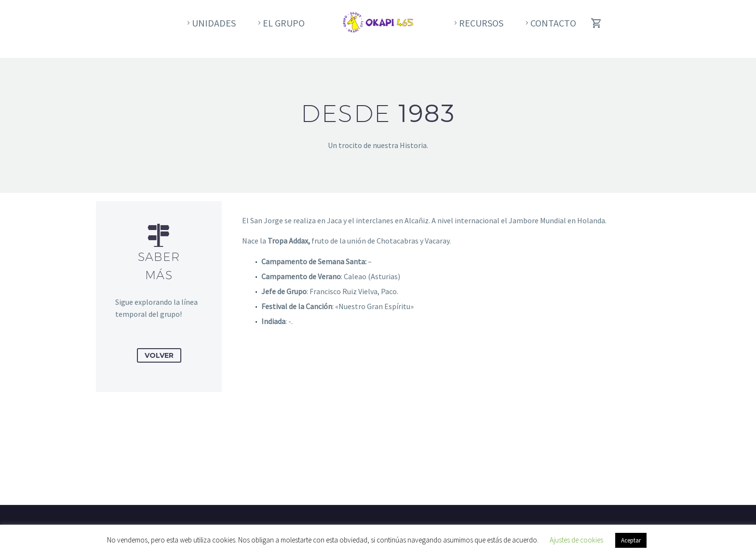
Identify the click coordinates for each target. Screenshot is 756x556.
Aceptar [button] (631, 540)
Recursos (481, 23)
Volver (159, 355)
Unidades (214, 23)
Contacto (553, 23)
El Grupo (284, 23)
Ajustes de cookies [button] (576, 540)
